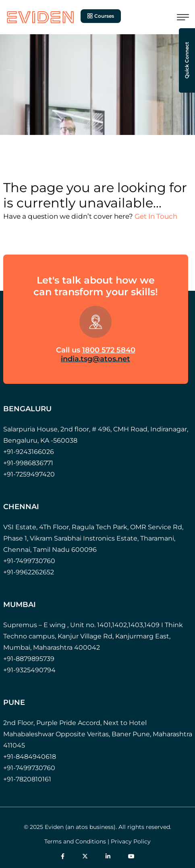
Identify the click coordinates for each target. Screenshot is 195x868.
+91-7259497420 (29, 474)
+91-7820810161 (27, 779)
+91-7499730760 (29, 561)
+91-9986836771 (28, 463)
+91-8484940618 (30, 757)
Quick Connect (187, 61)
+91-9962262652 (29, 572)
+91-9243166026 (29, 452)
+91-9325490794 (29, 670)
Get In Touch (156, 216)
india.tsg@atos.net (95, 359)
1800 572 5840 (109, 350)
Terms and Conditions (75, 841)
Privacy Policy (131, 841)
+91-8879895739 (29, 659)
